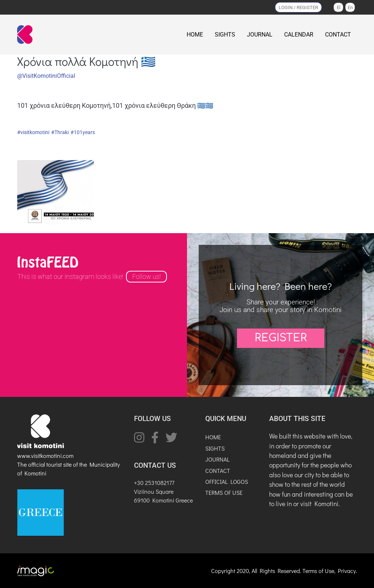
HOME (195, 35)
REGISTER (281, 338)
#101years (83, 132)
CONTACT (338, 35)
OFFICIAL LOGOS (227, 481)
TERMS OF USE (224, 492)
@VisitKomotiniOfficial (46, 76)
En (350, 7)
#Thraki (60, 132)
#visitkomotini (33, 132)
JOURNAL (260, 35)
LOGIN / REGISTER (298, 7)
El (339, 7)
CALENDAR (299, 35)
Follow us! (146, 277)
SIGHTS (225, 35)
